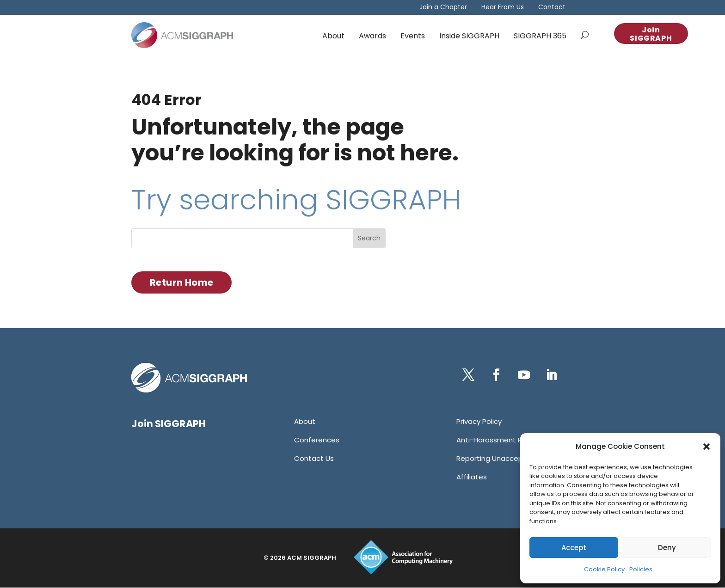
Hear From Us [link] (503, 8)
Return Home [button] (181, 282)
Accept (574, 548)
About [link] (333, 36)
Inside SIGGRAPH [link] (469, 36)
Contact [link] (552, 8)
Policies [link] (641, 569)
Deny (667, 548)
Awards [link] (372, 36)
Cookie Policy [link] (604, 569)
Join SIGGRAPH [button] (651, 34)
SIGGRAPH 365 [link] (540, 36)
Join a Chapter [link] (443, 8)
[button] (707, 447)
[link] (182, 35)
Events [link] (413, 36)
